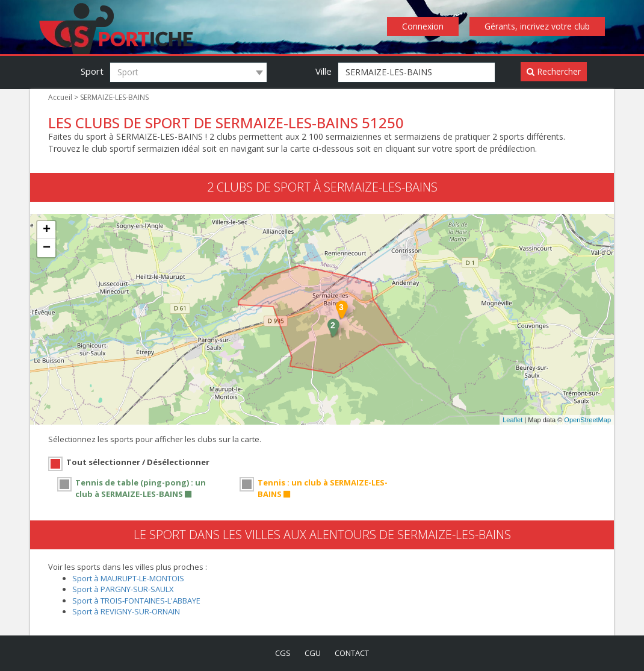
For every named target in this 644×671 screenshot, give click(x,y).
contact (353, 653)
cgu (312, 653)
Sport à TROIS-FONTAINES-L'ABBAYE (141, 600)
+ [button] (47, 231)
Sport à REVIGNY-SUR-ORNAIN (129, 611)
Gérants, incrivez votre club (539, 27)
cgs (280, 653)
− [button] (47, 249)
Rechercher (554, 72)
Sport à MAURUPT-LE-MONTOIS (131, 578)
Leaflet (512, 420)
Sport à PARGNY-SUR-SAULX (125, 589)
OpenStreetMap (587, 420)
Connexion (426, 27)
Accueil (60, 98)
